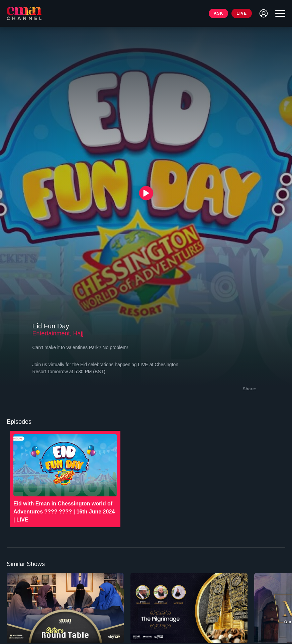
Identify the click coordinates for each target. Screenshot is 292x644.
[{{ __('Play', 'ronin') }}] (146, 193)
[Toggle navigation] (279, 13)
